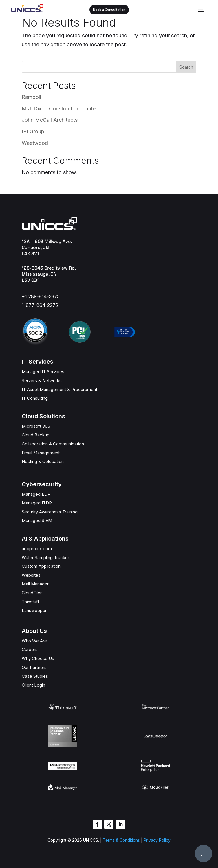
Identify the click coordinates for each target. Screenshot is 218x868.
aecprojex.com (37, 549)
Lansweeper (34, 610)
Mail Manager (35, 584)
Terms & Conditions (121, 840)
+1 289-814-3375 (41, 296)
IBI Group (33, 131)
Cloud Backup (36, 435)
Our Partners (34, 667)
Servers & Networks (42, 380)
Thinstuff (31, 602)
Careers (30, 649)
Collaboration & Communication (53, 444)
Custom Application (41, 566)
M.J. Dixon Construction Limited (60, 109)
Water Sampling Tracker (45, 558)
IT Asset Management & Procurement (59, 389)
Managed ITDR (37, 503)
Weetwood (35, 143)
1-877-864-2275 (40, 305)
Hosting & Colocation (43, 461)
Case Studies (35, 676)
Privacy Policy (157, 840)
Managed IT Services (43, 372)
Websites (31, 575)
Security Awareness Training (50, 512)
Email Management (41, 453)
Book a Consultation (109, 10)
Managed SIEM (37, 520)
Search (186, 67)
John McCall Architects (50, 120)
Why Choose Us (38, 658)
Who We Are (34, 641)
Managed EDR (36, 494)
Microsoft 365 (36, 426)
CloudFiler (32, 593)
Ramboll (31, 97)
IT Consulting (35, 398)
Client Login (33, 685)
